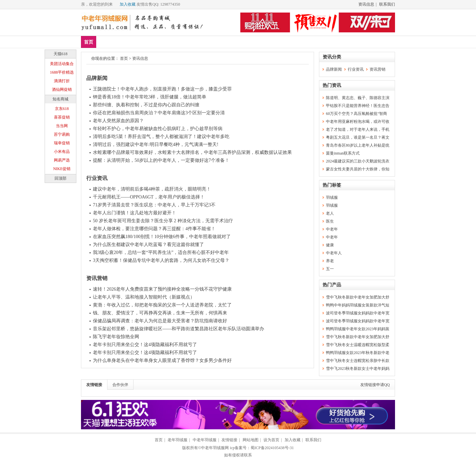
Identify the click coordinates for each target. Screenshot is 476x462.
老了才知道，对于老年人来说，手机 (358, 129)
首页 (89, 42)
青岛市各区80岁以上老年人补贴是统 (358, 145)
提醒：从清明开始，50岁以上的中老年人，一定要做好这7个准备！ (161, 160)
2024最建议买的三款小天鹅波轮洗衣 (358, 161)
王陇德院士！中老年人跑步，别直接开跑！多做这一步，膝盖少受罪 (162, 89)
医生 (330, 221)
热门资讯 (332, 85)
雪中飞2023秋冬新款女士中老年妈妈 (358, 369)
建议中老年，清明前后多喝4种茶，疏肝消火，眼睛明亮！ (152, 189)
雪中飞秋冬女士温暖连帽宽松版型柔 (358, 345)
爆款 (125, 42)
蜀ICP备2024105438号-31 (272, 448)
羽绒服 (200, 42)
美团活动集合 (62, 64)
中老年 (332, 229)
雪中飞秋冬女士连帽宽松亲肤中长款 (358, 361)
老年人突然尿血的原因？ (118, 121)
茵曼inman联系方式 (343, 153)
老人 (330, 213)
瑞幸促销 (62, 143)
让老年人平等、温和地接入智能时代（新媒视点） (144, 297)
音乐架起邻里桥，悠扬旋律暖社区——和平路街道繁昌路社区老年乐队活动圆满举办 (178, 329)
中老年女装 (171, 42)
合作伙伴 (120, 385)
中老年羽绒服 (205, 440)
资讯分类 (332, 57)
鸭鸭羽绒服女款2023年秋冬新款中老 (358, 353)
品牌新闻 (97, 78)
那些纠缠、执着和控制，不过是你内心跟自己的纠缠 (146, 105)
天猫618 (60, 54)
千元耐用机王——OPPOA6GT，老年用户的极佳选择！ (149, 197)
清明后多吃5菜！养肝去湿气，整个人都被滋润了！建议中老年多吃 (161, 137)
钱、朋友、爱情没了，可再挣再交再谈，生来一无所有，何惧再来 (160, 313)
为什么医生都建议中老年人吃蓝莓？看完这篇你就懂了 (148, 245)
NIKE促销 (62, 169)
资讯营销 (97, 278)
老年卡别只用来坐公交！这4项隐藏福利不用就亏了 (145, 345)
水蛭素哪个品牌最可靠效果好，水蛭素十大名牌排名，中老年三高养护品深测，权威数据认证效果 (192, 152)
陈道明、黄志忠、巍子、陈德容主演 (358, 98)
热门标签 (332, 185)
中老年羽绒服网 (215, 448)
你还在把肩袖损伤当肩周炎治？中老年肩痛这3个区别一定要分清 (159, 113)
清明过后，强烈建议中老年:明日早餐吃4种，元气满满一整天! (156, 144)
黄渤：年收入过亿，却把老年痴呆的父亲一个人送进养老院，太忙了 (162, 305)
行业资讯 (97, 178)
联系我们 (387, 4)
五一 (330, 269)
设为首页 (271, 440)
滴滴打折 (62, 81)
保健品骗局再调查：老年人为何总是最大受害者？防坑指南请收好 (160, 321)
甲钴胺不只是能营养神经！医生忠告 (358, 106)
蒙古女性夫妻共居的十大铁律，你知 (358, 169)
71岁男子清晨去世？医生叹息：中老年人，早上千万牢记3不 (154, 205)
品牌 (145, 42)
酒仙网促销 (62, 89)
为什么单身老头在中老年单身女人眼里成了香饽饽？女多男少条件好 (162, 360)
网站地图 (251, 440)
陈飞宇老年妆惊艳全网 (116, 337)
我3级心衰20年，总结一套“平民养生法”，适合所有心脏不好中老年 (161, 252)
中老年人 (334, 253)
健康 (330, 245)
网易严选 (62, 160)
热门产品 (332, 285)
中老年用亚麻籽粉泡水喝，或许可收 (358, 122)
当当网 (62, 126)
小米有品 (62, 152)
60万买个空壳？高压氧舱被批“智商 (357, 114)
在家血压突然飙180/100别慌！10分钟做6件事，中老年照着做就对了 (162, 237)
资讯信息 (366, 4)
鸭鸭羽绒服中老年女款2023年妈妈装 (358, 329)
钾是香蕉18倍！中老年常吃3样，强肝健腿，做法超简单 (150, 97)
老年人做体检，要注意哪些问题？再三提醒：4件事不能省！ (154, 229)
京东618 (62, 109)
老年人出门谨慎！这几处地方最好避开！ (135, 213)
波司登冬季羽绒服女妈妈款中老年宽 (358, 313)
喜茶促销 (62, 117)
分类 (222, 42)
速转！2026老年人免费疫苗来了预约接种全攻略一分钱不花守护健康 (162, 289)
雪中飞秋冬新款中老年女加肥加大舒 (358, 297)
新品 (106, 42)
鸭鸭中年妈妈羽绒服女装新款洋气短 (358, 305)
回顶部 (60, 178)
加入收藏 (128, 4)
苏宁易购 (62, 134)
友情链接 (94, 385)
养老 (330, 261)
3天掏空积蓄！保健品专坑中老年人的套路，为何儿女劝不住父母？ (161, 260)
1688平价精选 (62, 72)
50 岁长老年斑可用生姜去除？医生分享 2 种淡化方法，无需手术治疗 (163, 221)
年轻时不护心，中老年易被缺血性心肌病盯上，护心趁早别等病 (158, 129)
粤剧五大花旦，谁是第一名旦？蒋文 (358, 137)
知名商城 (60, 99)
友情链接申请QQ (375, 385)
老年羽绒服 (178, 440)
